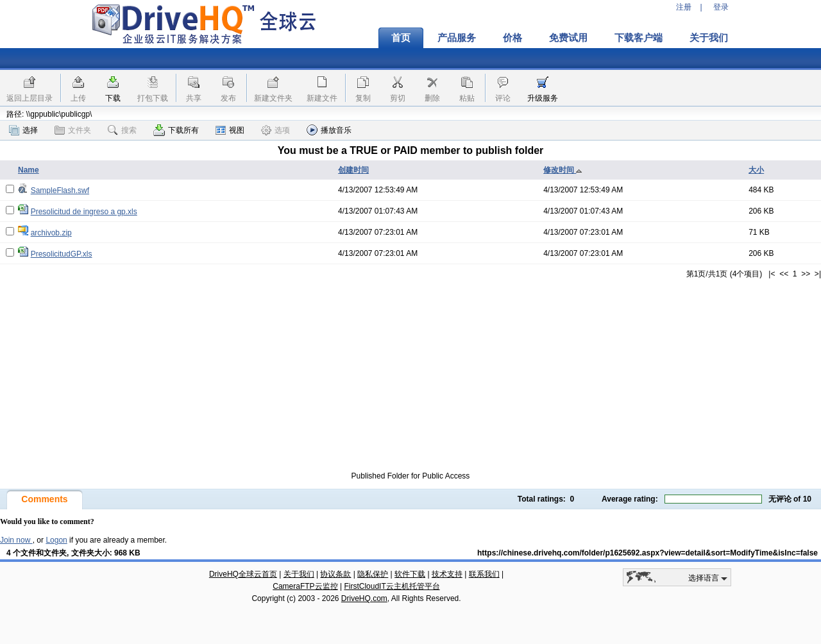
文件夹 (73, 130)
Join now (16, 540)
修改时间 (563, 170)
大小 (756, 170)
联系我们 (484, 574)
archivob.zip (51, 233)
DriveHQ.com (364, 598)
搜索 (122, 130)
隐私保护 (373, 574)
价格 (512, 38)
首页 (401, 38)
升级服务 (543, 98)
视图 (230, 130)
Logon (56, 540)
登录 (721, 7)
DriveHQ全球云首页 (243, 574)
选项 (275, 130)
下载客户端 (639, 38)
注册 (684, 7)
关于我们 (709, 38)
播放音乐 (329, 130)
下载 (113, 98)
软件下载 (410, 574)
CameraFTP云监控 (305, 586)
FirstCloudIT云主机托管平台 (392, 586)
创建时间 (353, 170)
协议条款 (335, 574)
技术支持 (447, 574)
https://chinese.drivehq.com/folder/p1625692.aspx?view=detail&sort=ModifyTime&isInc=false (647, 553)
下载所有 (176, 130)
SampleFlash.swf (60, 191)
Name (29, 170)
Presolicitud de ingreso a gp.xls (84, 212)
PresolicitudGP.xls (62, 254)
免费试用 (568, 38)
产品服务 (457, 38)
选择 (23, 130)
